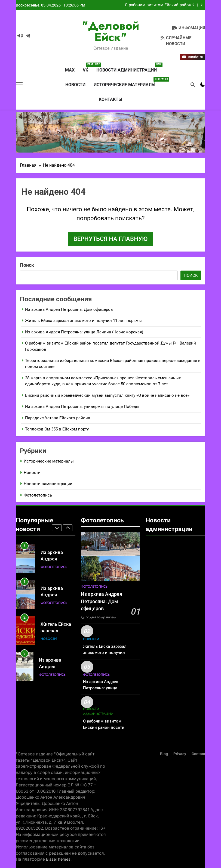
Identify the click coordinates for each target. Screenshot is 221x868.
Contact (198, 754)
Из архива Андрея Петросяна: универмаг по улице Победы (82, 407)
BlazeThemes (58, 859)
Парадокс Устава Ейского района (58, 418)
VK (88, 68)
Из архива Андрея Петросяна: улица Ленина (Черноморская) (84, 332)
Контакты (110, 99)
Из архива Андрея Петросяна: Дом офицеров (69, 309)
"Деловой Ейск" (110, 31)
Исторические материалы (127, 82)
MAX (69, 70)
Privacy (180, 754)
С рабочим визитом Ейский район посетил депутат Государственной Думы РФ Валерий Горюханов (158, 7)
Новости (75, 85)
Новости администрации (129, 68)
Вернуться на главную (110, 239)
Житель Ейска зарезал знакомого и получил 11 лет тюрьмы (83, 321)
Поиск (27, 265)
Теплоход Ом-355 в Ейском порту (57, 429)
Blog (164, 754)
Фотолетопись (38, 495)
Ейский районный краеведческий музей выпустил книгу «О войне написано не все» (107, 395)
